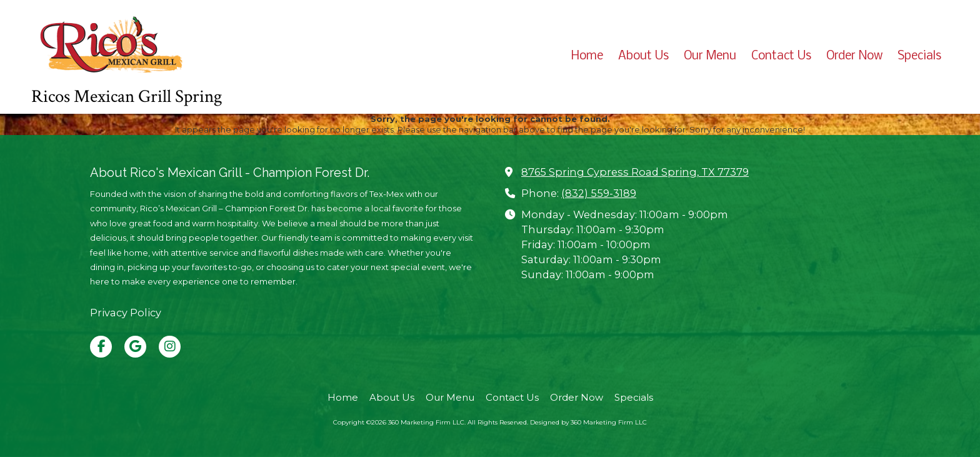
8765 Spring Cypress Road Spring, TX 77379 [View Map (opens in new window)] (635, 172)
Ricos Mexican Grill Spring (127, 97)
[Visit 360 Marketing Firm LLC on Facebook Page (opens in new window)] (101, 347)
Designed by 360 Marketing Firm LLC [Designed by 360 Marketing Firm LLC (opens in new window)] (588, 422)
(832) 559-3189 (599, 193)
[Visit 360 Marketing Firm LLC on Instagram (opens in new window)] (170, 347)
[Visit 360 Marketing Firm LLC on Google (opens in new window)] (135, 347)
